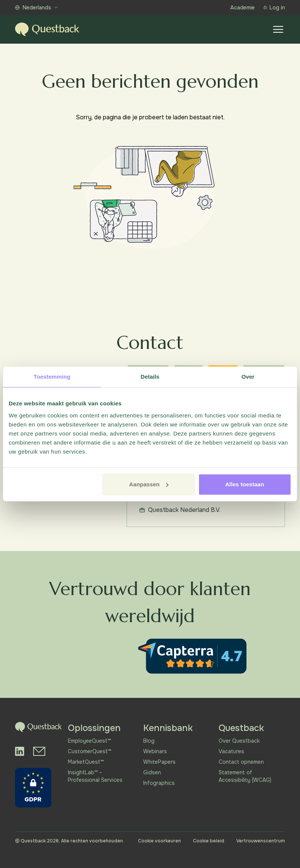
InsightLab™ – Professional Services (95, 776)
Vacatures (231, 751)
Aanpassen (149, 484)
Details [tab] (150, 377)
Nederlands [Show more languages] (36, 8)
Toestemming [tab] (52, 377)
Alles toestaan (245, 484)
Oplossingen (94, 728)
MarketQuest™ (86, 762)
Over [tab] (248, 377)
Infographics (159, 783)
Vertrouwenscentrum (261, 841)
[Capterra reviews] (192, 656)
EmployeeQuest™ (89, 741)
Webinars (155, 751)
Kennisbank (168, 728)
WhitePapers (159, 762)
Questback (241, 728)
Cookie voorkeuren (159, 841)
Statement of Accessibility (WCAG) (245, 776)
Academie (243, 8)
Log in (274, 8)
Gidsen (152, 772)
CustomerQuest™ (90, 751)
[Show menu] (278, 29)
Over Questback (239, 741)
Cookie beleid (209, 841)
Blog (149, 741)
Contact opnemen (241, 762)
